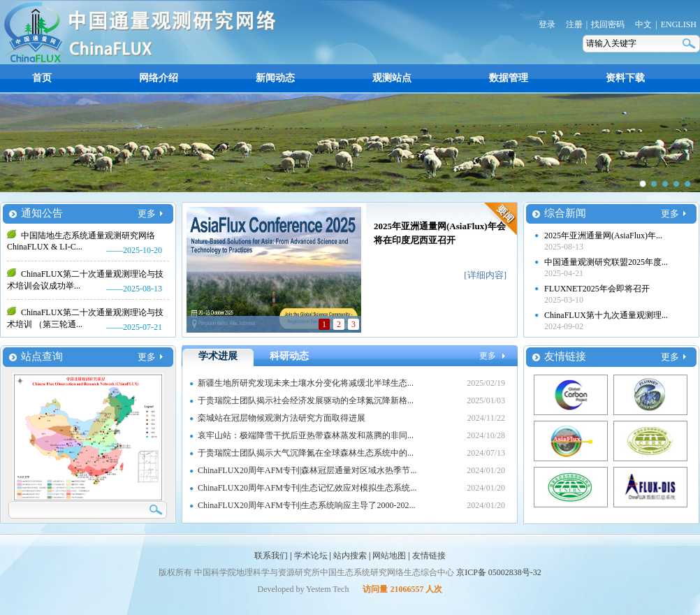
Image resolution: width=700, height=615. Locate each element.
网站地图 (389, 556)
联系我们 (271, 556)
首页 (42, 78)
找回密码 (608, 24)
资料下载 (625, 78)
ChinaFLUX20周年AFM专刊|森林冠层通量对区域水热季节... (307, 470)
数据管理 (509, 78)
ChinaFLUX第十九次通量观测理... (606, 315)
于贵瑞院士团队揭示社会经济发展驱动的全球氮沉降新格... (306, 400)
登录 (547, 24)
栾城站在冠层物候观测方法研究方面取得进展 (282, 418)
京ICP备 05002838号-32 (499, 572)
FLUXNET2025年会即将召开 (597, 289)
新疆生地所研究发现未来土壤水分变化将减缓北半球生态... (306, 383)
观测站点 (392, 78)
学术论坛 (311, 556)
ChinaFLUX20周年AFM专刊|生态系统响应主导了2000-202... (306, 505)
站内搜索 (350, 556)
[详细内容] (485, 275)
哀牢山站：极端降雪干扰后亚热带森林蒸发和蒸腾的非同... (306, 435)
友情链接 (429, 556)
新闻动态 (275, 78)
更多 (147, 214)
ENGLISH (679, 24)
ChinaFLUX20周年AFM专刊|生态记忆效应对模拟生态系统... (307, 488)
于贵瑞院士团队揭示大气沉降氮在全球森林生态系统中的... (306, 453)
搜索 (690, 44)
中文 (643, 24)
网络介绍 (159, 78)
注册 (574, 24)
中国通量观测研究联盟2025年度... (606, 262)
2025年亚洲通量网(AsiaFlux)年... (603, 236)
